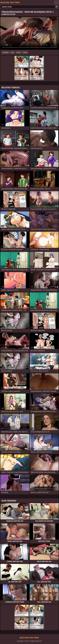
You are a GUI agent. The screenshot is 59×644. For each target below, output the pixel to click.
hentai (25, 52)
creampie (5, 52)
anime (19, 52)
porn (13, 52)
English (56, 2)
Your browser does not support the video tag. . (29, 33)
